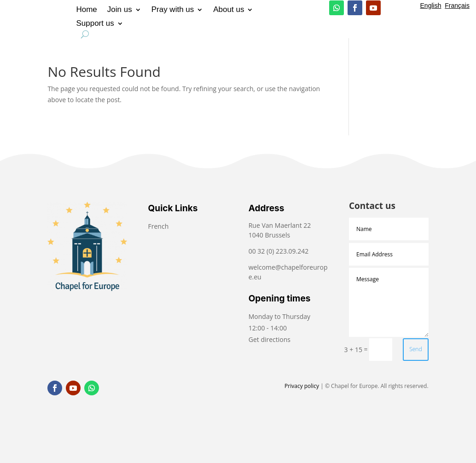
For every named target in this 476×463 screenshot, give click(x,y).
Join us (120, 10)
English (431, 6)
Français (457, 6)
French (159, 226)
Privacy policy (302, 386)
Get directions (270, 339)
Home (86, 10)
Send (415, 349)
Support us (95, 24)
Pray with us (173, 10)
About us (229, 10)
